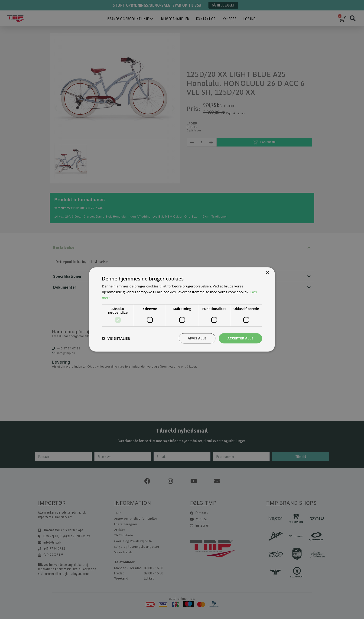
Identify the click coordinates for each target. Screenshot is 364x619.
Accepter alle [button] (240, 338)
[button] (116, 338)
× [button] (267, 273)
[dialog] (182, 309)
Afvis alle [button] (197, 338)
